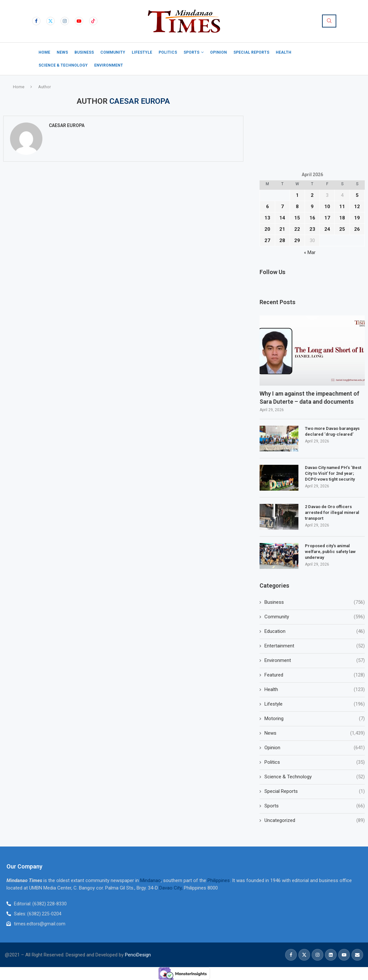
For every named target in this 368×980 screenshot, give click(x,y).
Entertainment (315, 646)
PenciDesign (138, 955)
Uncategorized (315, 820)
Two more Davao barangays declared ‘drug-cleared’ (332, 431)
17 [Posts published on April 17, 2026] (327, 218)
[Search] (329, 21)
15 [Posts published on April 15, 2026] (297, 218)
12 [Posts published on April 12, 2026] (357, 207)
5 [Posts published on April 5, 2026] (357, 195)
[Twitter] (50, 21)
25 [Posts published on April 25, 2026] (342, 229)
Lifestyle (142, 52)
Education (315, 631)
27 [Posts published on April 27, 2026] (267, 240)
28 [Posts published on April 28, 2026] (282, 240)
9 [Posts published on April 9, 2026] (312, 207)
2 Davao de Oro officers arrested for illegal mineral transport (332, 512)
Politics (168, 52)
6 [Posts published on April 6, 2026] (268, 207)
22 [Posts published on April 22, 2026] (297, 229)
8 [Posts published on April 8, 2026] (297, 207)
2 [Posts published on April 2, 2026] (312, 195)
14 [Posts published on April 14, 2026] (282, 218)
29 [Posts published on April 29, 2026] (297, 240)
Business (84, 52)
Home (44, 52)
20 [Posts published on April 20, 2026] (267, 229)
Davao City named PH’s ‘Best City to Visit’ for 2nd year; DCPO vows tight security (333, 473)
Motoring (315, 719)
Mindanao (151, 880)
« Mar (310, 252)
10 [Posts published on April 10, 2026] (327, 207)
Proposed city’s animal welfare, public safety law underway (330, 552)
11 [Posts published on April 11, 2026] (342, 207)
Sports (191, 52)
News (62, 52)
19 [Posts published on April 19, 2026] (357, 218)
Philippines (219, 880)
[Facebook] (36, 21)
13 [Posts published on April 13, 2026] (267, 218)
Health (284, 52)
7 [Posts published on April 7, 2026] (282, 207)
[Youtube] (79, 21)
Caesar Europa (67, 125)
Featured (315, 675)
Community (113, 52)
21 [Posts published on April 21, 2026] (282, 229)
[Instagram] (65, 21)
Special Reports (251, 52)
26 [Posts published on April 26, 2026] (357, 229)
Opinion (218, 52)
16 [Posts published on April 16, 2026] (312, 218)
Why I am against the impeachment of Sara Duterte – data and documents (309, 398)
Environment (109, 65)
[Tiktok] (93, 21)
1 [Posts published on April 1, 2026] (297, 195)
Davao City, (172, 888)
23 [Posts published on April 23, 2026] (312, 229)
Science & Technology (63, 65)
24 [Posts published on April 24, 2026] (327, 229)
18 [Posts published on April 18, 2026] (342, 218)
